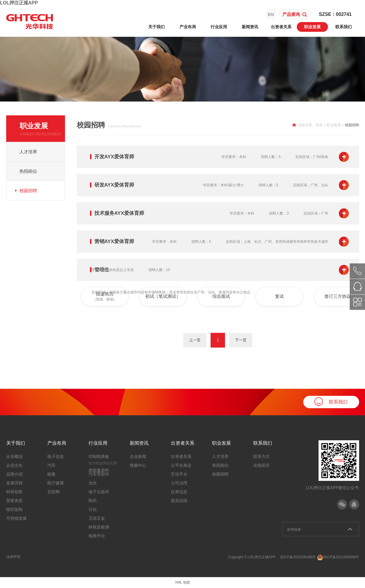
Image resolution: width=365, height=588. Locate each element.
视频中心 (138, 465)
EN (271, 14)
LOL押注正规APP (19, 3)
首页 (319, 125)
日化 (93, 509)
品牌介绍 (14, 474)
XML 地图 (183, 582)
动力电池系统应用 (103, 463)
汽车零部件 (99, 474)
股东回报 (179, 501)
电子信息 (56, 456)
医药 (93, 501)
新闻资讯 (250, 27)
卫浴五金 (97, 518)
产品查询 (295, 14)
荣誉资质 (14, 501)
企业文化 (14, 465)
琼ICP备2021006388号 (298, 557)
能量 (51, 474)
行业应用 (219, 27)
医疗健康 (56, 483)
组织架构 (14, 509)
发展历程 (14, 483)
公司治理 (179, 483)
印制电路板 (99, 456)
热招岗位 (28, 171)
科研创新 (14, 492)
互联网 (54, 492)
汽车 (51, 465)
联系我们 (344, 27)
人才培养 (28, 152)
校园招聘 (28, 191)
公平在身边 (181, 465)
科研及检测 (99, 527)
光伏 (93, 483)
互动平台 (179, 474)
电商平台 (97, 536)
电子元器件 (99, 492)
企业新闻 (138, 456)
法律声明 (13, 557)
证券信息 (179, 492)
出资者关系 (281, 27)
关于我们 (156, 27)
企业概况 (14, 456)
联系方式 (261, 456)
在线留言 (261, 465)
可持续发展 (16, 518)
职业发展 (312, 27)
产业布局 (188, 27)
